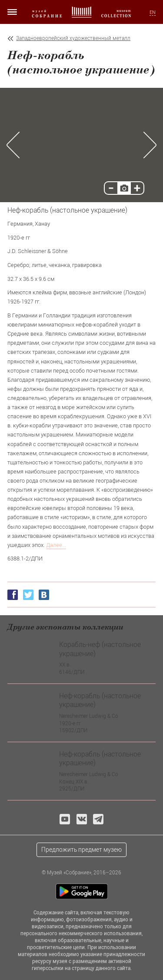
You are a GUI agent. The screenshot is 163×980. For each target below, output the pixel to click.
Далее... (56, 545)
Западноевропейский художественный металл (73, 38)
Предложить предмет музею (81, 849)
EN (153, 12)
